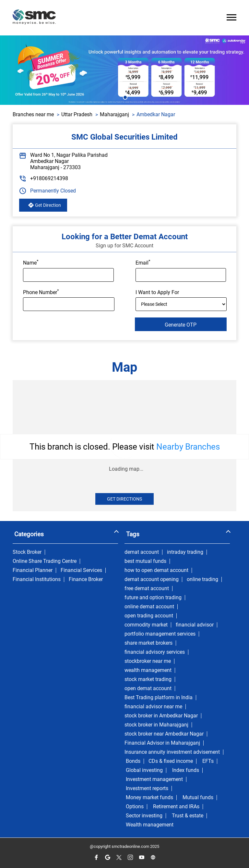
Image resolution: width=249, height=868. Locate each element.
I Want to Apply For (157, 292)
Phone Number (41, 292)
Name (31, 262)
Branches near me (33, 114)
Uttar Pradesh (77, 114)
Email (143, 262)
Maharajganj (114, 114)
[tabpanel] (124, 70)
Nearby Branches (188, 447)
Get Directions (124, 499)
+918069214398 (49, 178)
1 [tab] (124, 97)
